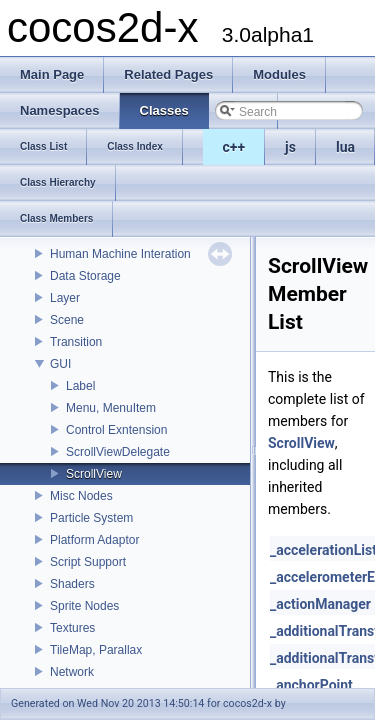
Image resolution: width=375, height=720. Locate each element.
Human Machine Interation (120, 254)
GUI (60, 364)
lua (345, 147)
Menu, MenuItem (111, 408)
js (290, 147)
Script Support (88, 562)
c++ (234, 147)
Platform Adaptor (94, 540)
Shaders (72, 584)
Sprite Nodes (84, 606)
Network (72, 672)
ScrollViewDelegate (118, 452)
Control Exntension (116, 430)
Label (80, 386)
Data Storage (85, 276)
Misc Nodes (81, 496)
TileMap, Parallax (96, 650)
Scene (67, 320)
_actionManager (320, 604)
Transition (76, 342)
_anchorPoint (311, 685)
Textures (72, 628)
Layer (65, 298)
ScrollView (94, 474)
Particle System (91, 518)
